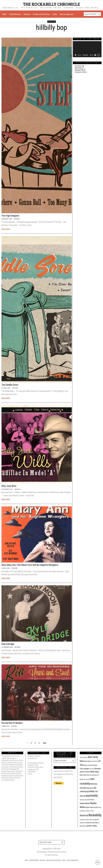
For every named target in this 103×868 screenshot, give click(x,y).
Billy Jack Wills (9, 486)
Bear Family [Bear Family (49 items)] (93, 757)
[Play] (76, 55)
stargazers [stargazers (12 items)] (96, 820)
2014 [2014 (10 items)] (81, 757)
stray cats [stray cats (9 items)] (82, 823)
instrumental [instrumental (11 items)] (93, 775)
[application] (87, 49)
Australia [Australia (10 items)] (85, 757)
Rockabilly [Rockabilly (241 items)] (95, 815)
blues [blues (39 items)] (82, 761)
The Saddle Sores (10, 385)
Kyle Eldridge (8, 644)
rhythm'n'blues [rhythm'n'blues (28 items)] (85, 803)
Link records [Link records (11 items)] (86, 779)
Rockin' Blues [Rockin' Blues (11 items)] (89, 820)
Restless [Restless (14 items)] (92, 800)
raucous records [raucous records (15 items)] (85, 800)
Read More (6, 229)
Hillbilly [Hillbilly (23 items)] (92, 772)
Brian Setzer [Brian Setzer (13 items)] (88, 761)
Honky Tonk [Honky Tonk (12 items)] (86, 775)
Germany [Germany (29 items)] (98, 769)
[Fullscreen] (99, 55)
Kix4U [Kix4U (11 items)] (81, 779)
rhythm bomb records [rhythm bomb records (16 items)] (92, 807)
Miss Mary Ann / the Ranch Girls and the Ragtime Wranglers (30, 565)
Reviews (17, 219)
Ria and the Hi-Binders (12, 723)
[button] (99, 14)
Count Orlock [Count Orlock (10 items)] (95, 761)
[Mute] (95, 55)
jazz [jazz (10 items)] (98, 775)
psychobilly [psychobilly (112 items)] (92, 796)
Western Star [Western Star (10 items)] (83, 826)
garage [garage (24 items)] (87, 769)
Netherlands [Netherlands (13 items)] (90, 788)
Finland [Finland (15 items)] (95, 765)
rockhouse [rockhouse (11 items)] (83, 820)
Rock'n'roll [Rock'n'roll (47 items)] (84, 816)
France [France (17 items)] (82, 769)
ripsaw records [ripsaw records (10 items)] (90, 811)
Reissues (18, 489)
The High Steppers (10, 216)
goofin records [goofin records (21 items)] (85, 772)
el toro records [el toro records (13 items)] (88, 765)
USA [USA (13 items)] (93, 823)
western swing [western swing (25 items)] (92, 826)
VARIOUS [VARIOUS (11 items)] (97, 823)
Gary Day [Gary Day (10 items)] (92, 769)
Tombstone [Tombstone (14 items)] (88, 823)
